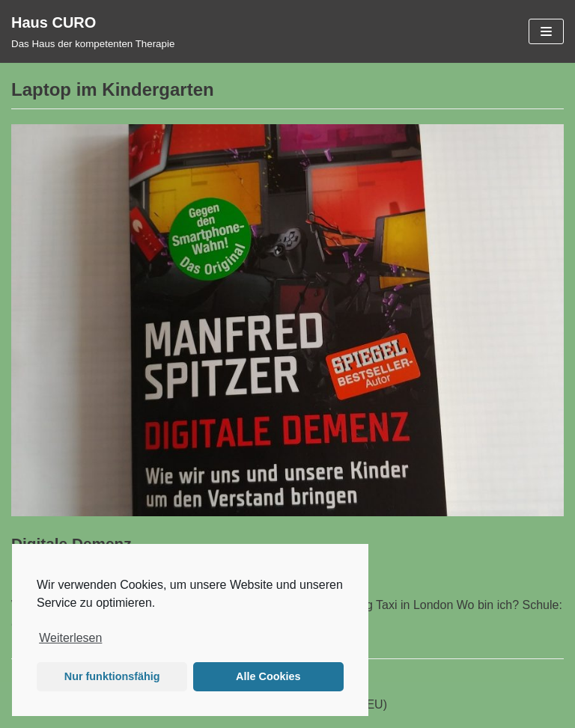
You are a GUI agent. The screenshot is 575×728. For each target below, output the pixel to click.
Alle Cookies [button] (268, 676)
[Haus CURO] (93, 31)
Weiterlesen (70, 638)
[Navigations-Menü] (546, 31)
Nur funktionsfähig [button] (112, 676)
